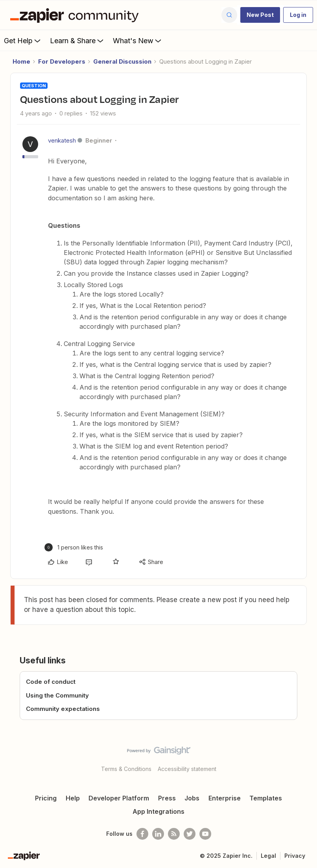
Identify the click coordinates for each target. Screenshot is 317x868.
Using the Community (57, 695)
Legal (268, 856)
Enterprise (225, 798)
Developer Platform (119, 798)
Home (21, 61)
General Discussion (122, 61)
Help (73, 798)
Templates (266, 798)
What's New (138, 40)
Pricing (46, 798)
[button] (260, 15)
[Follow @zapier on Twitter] (190, 834)
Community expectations (63, 709)
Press (167, 798)
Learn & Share (77, 40)
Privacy (295, 856)
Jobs (192, 798)
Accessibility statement (187, 769)
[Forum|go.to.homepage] (76, 15)
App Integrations (158, 811)
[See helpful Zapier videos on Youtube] (205, 834)
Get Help (23, 40)
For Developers (62, 61)
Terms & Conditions (126, 769)
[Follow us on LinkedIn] (158, 834)
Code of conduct (51, 682)
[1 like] (74, 547)
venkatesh (62, 140)
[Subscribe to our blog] (174, 834)
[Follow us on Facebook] (142, 834)
